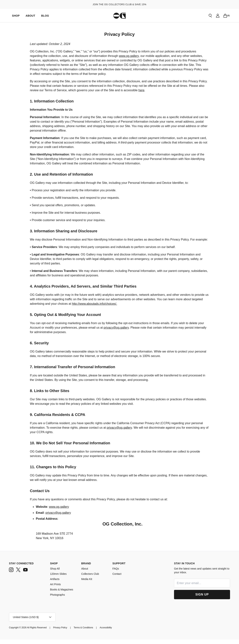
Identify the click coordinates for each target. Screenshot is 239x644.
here (185, 90)
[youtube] (25, 574)
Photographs (58, 599)
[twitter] (18, 574)
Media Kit (87, 583)
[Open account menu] (32, 622)
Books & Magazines (62, 594)
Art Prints (55, 589)
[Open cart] (225, 16)
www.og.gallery (155, 56)
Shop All (55, 573)
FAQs (116, 573)
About (85, 573)
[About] (30, 16)
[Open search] (210, 16)
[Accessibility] (115, 632)
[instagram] (11, 574)
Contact (117, 578)
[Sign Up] (202, 599)
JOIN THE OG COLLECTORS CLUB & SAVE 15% (119, 4)
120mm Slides (58, 578)
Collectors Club (91, 578)
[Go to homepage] (119, 16)
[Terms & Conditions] (90, 632)
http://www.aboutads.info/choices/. (130, 308)
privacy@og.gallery (141, 332)
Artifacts (55, 583)
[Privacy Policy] (65, 632)
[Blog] (45, 16)
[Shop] (16, 16)
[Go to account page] (218, 16)
